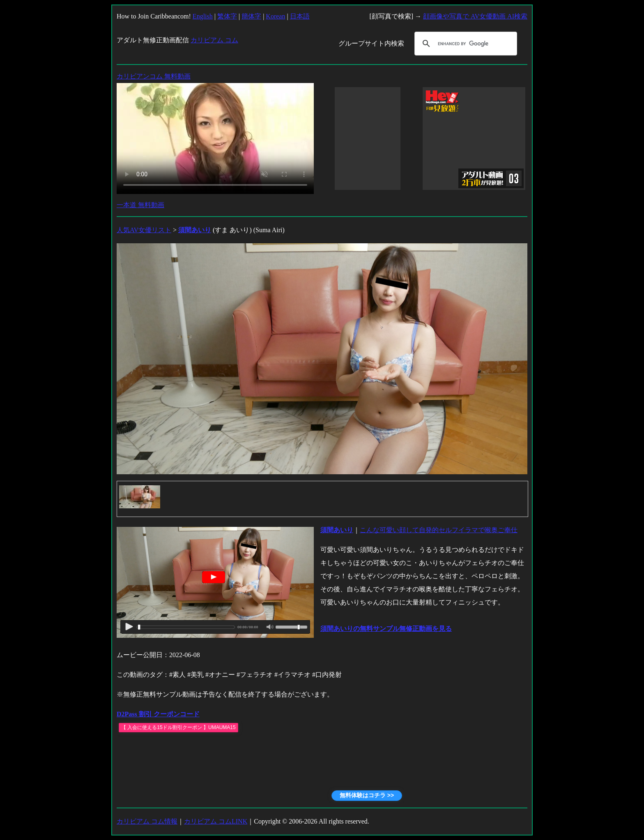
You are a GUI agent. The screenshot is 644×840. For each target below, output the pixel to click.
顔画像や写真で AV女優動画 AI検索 (475, 16)
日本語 (300, 16)
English (203, 16)
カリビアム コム (214, 40)
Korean (275, 16)
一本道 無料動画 (140, 205)
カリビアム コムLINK (216, 821)
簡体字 (251, 16)
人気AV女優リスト (144, 230)
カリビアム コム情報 (147, 821)
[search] (465, 44)
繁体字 (227, 16)
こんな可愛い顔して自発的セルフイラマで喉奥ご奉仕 (439, 530)
